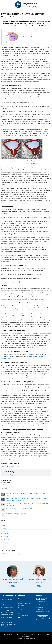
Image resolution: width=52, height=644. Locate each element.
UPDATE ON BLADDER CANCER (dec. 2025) (19, 509)
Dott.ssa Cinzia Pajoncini (39, 579)
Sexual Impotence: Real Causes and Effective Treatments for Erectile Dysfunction (26, 494)
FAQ (19, 608)
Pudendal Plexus (6, 537)
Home (20, 599)
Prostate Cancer (6, 531)
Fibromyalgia (5, 543)
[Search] (50, 5)
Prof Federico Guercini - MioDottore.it (12, 554)
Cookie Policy (32, 638)
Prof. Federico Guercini (13, 579)
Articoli (20, 610)
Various (3, 546)
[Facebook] (11, 586)
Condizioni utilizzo (22, 638)
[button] (2, 5)
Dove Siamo (21, 601)
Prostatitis (4, 528)
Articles (3, 525)
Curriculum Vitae (23, 605)
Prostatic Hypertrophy (8, 534)
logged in (13, 475)
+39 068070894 (39, 607)
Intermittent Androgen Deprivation (16, 514)
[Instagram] (13, 586)
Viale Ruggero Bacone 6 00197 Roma (42, 605)
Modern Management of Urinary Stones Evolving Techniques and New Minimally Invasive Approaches (27, 499)
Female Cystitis (6, 540)
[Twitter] (15, 586)
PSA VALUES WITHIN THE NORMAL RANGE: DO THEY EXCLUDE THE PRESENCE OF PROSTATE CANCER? (27, 504)
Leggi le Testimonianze (24, 603)
